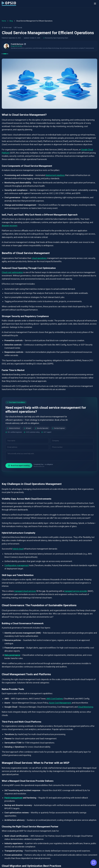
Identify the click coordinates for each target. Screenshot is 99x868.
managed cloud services (25, 591)
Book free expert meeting (19, 466)
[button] (94, 863)
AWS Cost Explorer (55, 698)
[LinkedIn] (25, 44)
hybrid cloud (18, 549)
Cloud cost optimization (12, 272)
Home (4, 21)
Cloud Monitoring (86, 707)
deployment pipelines (55, 175)
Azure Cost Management (60, 703)
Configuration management (17, 565)
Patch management (14, 798)
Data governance (12, 655)
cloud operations (39, 258)
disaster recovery (9, 226)
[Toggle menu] (95, 4)
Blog (11, 21)
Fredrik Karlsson (17, 44)
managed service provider (76, 591)
